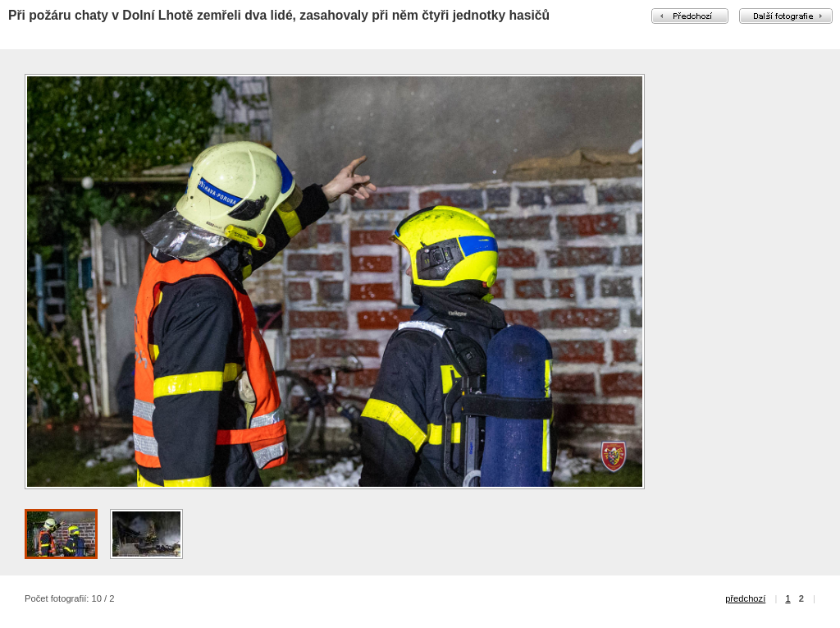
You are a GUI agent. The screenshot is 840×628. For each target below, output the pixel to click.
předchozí (745, 598)
